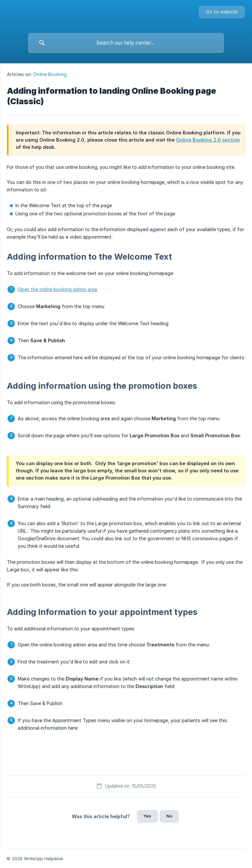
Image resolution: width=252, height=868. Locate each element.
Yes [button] (147, 816)
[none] (222, 12)
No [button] (169, 816)
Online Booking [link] (50, 74)
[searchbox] (126, 43)
